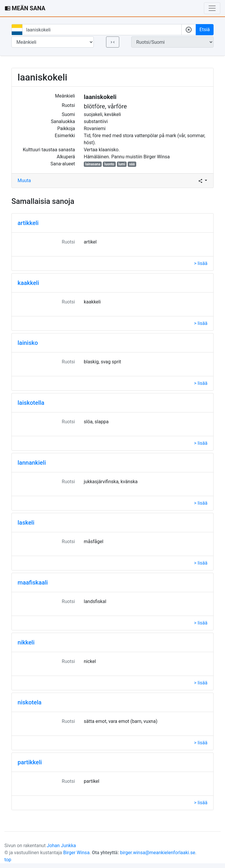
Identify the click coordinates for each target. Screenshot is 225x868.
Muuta (24, 181)
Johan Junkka (62, 846)
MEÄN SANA (25, 8)
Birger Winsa (76, 853)
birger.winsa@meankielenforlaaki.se (158, 853)
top (8, 860)
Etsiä (205, 30)
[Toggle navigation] (212, 8)
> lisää (201, 263)
